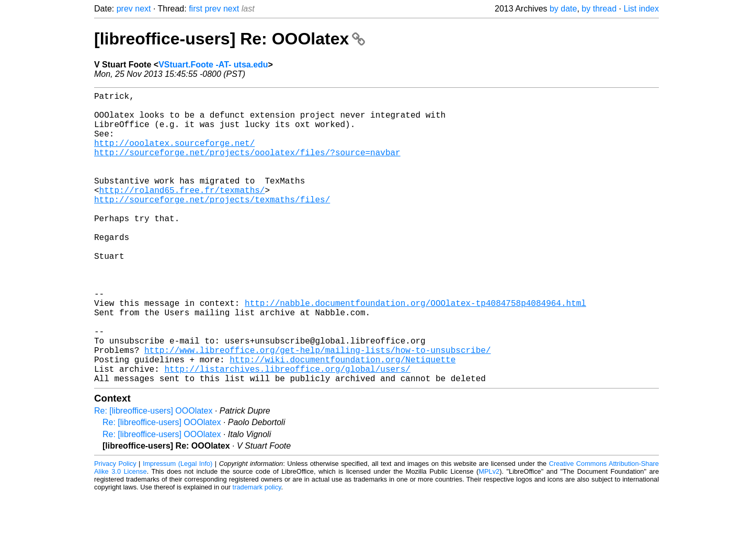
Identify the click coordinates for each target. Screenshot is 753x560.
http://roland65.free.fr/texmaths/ (182, 213)
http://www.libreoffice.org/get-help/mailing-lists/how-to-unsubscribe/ (317, 408)
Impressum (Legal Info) (178, 528)
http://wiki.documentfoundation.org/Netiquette (343, 420)
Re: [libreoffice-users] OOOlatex (153, 476)
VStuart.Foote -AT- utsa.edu (213, 65)
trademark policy (257, 552)
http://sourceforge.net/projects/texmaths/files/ (212, 224)
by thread (599, 9)
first (196, 9)
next (143, 9)
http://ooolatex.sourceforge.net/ (174, 155)
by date (563, 9)
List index (641, 9)
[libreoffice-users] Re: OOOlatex (230, 39)
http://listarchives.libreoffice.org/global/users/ (287, 431)
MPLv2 (489, 536)
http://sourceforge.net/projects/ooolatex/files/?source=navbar (247, 167)
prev (125, 9)
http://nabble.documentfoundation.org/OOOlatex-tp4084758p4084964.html (415, 351)
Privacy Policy (115, 528)
